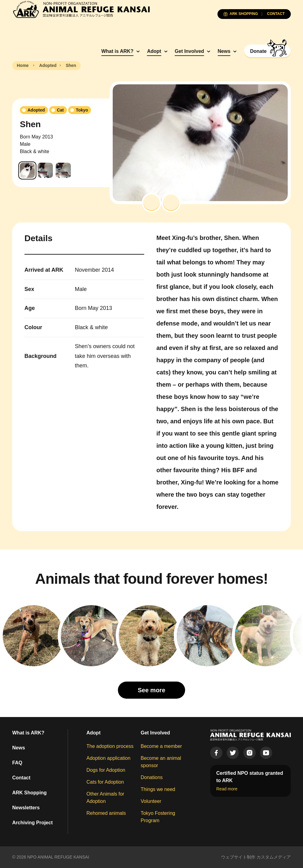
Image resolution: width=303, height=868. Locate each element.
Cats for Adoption (105, 782)
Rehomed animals (106, 813)
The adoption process (110, 746)
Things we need (158, 789)
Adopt (154, 51)
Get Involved (189, 51)
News (224, 51)
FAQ (17, 763)
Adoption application (108, 758)
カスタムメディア (274, 857)
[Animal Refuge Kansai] (81, 9)
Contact (21, 778)
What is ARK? (117, 51)
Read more (227, 789)
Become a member (161, 746)
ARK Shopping (29, 793)
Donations (152, 777)
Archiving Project (32, 823)
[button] (151, 203)
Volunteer (151, 801)
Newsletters (26, 808)
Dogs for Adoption (106, 770)
